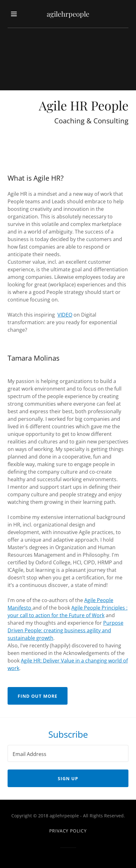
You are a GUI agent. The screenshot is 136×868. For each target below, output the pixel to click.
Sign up (68, 778)
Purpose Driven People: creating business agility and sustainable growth (65, 630)
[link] (68, 14)
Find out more (38, 696)
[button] (15, 14)
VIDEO (65, 315)
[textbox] (68, 753)
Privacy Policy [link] (68, 831)
